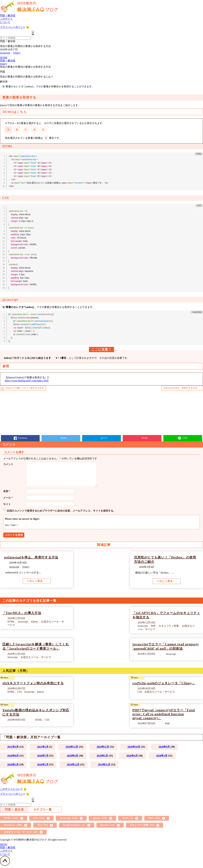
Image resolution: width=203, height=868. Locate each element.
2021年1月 (43, 747)
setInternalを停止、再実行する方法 (180, 388)
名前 (7, 491)
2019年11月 (104, 765)
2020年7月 (43, 756)
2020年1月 (43, 765)
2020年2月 (13, 765)
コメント (8, 464)
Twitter (63, 438)
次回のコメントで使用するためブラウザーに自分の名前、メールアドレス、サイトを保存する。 (61, 511)
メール (8, 498)
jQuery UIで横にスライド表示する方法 (25, 388)
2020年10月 (134, 747)
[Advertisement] (95, 413)
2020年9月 (164, 747)
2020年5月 (102, 756)
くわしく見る (35, 581)
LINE (185, 438)
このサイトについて (11, 789)
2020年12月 (72, 747)
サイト (7, 504)
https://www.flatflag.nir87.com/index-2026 (27, 381)
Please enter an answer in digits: (22, 519)
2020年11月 (103, 747)
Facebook (22, 438)
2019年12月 (73, 765)
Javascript (5, 53)
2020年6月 (72, 756)
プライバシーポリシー (13, 27)
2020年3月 (162, 756)
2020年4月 (132, 756)
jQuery (17, 53)
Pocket (144, 438)
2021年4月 (13, 747)
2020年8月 (13, 756)
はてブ (104, 438)
